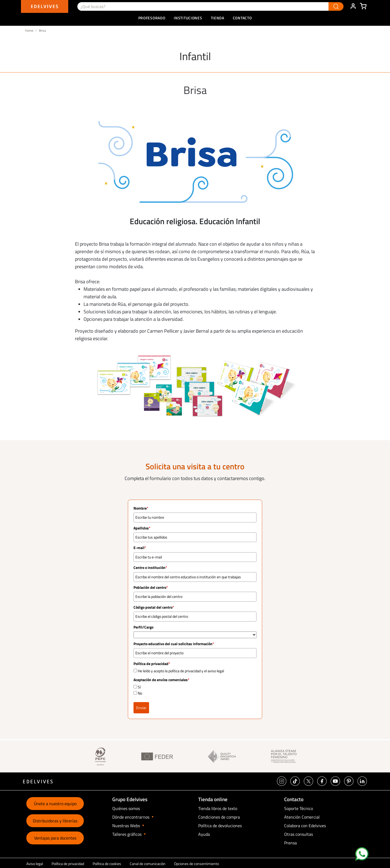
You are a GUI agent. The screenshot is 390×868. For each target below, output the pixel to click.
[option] (195, 162)
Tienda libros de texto (218, 808)
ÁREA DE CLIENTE (353, 6)
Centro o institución (150, 568)
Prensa (290, 843)
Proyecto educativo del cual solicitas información (174, 644)
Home (29, 30)
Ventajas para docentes (55, 838)
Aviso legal (35, 864)
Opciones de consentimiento (196, 864)
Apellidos (142, 528)
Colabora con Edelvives (305, 826)
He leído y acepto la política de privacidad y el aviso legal (181, 671)
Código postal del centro (154, 607)
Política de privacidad (68, 864)
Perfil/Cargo (143, 627)
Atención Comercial (302, 817)
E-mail (140, 548)
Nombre (141, 508)
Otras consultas (299, 834)
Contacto (242, 18)
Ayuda (204, 834)
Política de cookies (107, 864)
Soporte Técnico (299, 808)
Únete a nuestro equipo (55, 804)
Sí (139, 687)
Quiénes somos (126, 808)
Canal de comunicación (148, 864)
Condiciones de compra (219, 817)
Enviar (141, 708)
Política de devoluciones (220, 826)
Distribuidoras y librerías (55, 821)
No (140, 693)
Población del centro (151, 587)
